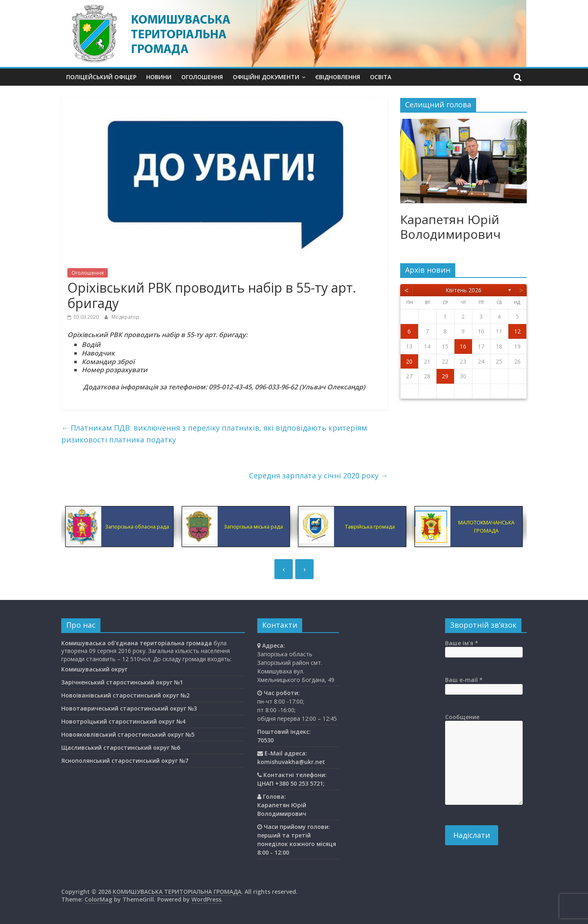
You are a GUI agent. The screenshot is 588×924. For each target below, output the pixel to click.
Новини (159, 77)
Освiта (381, 77)
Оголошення (202, 77)
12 (517, 331)
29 (445, 376)
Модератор (125, 317)
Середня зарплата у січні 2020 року (318, 475)
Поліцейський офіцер (101, 77)
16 (463, 346)
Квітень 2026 (463, 290)
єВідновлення (338, 77)
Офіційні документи (266, 77)
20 (409, 361)
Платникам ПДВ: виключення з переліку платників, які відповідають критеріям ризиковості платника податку (214, 434)
